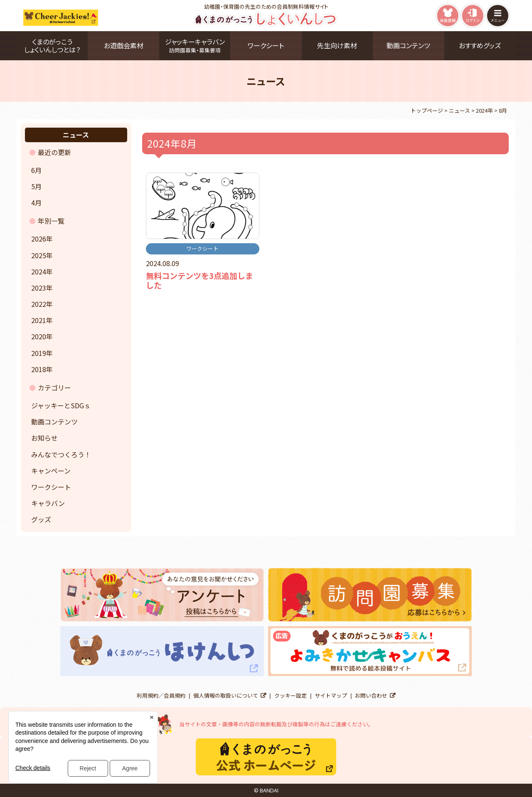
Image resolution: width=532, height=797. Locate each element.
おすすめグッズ (480, 45)
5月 (36, 186)
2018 (39, 369)
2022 (39, 304)
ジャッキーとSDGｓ (61, 405)
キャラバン (48, 503)
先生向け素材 (337, 45)
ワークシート (266, 45)
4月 (36, 202)
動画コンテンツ (408, 45)
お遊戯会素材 (124, 45)
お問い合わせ (371, 695)
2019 (39, 353)
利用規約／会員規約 (161, 695)
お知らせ (44, 438)
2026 (39, 239)
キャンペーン (51, 471)
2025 (39, 255)
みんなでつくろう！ (61, 454)
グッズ (41, 519)
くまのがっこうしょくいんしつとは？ (52, 46)
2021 (39, 320)
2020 (39, 336)
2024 (39, 271)
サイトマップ (331, 695)
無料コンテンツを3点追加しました (199, 281)
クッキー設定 (291, 695)
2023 (39, 288)
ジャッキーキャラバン (195, 45)
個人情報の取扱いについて (226, 695)
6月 (36, 170)
